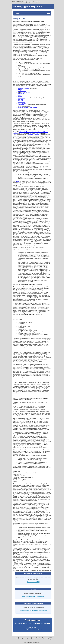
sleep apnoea (21, 105)
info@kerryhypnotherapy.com (32, 2)
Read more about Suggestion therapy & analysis (33, 610)
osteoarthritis (21, 98)
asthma (20, 96)
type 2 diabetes (22, 91)
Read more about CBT (33, 582)
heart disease (21, 94)
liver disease (21, 102)
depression (21, 101)
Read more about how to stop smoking (33, 596)
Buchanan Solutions (35, 643)
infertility (20, 90)
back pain (20, 99)
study (17, 181)
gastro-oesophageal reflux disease (27, 107)
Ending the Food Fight (33, 135)
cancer (28, 92)
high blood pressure (23, 88)
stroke (19, 95)
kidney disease (22, 103)
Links (33, 638)
